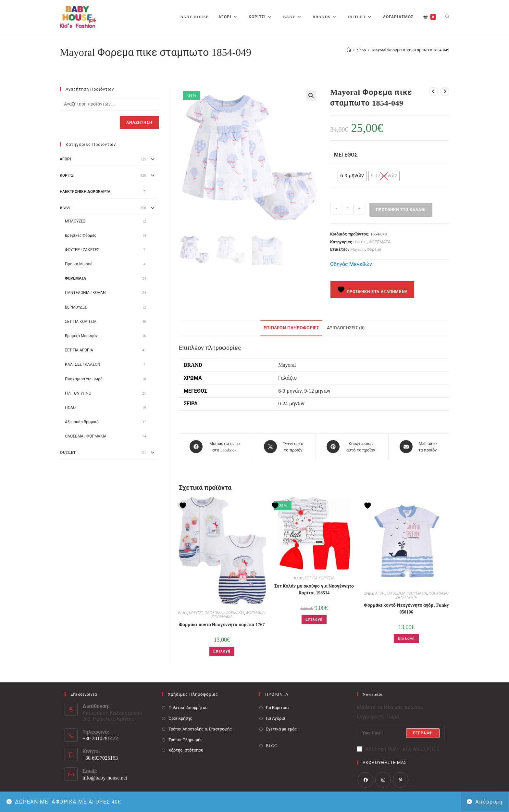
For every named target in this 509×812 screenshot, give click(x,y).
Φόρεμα (374, 249)
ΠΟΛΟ (70, 408)
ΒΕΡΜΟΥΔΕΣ (76, 307)
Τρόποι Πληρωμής (186, 739)
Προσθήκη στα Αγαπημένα (372, 290)
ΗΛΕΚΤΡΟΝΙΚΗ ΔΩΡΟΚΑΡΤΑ (85, 192)
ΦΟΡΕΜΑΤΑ (380, 242)
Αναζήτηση (139, 122)
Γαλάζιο (287, 378)
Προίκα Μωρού (79, 264)
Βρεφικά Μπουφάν (81, 336)
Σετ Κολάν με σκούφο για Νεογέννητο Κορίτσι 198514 (314, 589)
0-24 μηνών (291, 404)
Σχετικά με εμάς (281, 729)
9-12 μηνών (317, 391)
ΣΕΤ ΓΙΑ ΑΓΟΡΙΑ (79, 350)
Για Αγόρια (275, 718)
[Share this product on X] (284, 447)
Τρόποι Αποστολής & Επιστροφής (200, 729)
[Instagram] (383, 779)
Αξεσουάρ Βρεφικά (82, 422)
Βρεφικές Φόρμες (81, 235)
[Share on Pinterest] (352, 447)
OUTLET (68, 452)
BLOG (272, 745)
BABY (361, 242)
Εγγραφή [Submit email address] (423, 733)
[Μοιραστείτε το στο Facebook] (216, 447)
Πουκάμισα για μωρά (84, 379)
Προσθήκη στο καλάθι (401, 210)
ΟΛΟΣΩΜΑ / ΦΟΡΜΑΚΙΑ (224, 613)
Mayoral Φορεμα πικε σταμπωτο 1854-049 (411, 50)
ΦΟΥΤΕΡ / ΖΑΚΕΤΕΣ (82, 250)
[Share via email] (419, 447)
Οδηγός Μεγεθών (351, 264)
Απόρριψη (489, 802)
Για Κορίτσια (277, 707)
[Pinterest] (401, 779)
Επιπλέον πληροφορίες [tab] (291, 328)
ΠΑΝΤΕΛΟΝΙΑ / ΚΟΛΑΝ (85, 293)
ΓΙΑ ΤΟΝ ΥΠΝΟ (78, 393)
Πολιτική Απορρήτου (188, 707)
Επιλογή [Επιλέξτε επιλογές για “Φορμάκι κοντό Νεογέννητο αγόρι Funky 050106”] (406, 638)
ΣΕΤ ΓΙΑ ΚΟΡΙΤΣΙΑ (319, 578)
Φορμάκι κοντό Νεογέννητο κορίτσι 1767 (222, 624)
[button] (311, 95)
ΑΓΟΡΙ (380, 593)
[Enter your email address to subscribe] (401, 733)
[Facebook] (366, 779)
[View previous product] (433, 92)
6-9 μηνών (290, 391)
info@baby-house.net (105, 777)
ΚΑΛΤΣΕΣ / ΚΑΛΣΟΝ (83, 364)
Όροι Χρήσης (180, 718)
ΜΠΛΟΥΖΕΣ (75, 221)
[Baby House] (349, 50)
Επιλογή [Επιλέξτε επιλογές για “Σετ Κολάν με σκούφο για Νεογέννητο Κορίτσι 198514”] (314, 619)
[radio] (352, 176)
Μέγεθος (346, 155)
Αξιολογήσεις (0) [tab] (346, 328)
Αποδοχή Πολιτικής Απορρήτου (398, 749)
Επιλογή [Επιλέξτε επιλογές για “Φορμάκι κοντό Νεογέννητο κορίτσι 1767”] (222, 651)
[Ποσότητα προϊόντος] (348, 209)
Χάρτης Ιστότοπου (186, 750)
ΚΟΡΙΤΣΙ (196, 613)
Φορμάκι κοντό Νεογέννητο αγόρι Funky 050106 (406, 608)
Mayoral (357, 249)
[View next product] (445, 92)
